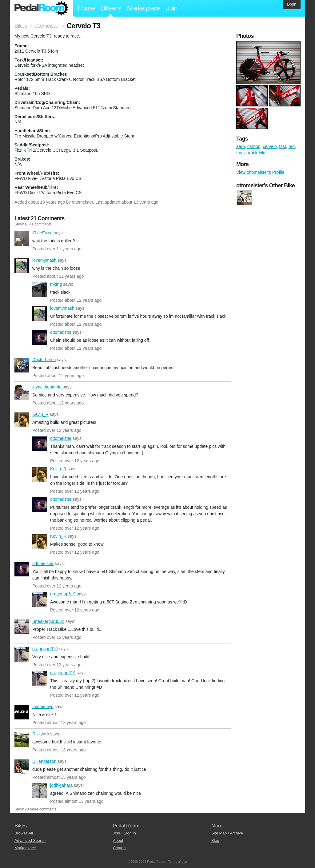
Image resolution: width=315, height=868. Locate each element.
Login (291, 4)
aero (241, 146)
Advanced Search (30, 840)
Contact (120, 848)
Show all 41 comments (33, 224)
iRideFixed (22, 238)
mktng (40, 290)
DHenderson (22, 767)
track (241, 153)
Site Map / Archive (227, 833)
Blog (215, 840)
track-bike (257, 153)
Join (172, 8)
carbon (254, 146)
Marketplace (144, 8)
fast (283, 146)
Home (86, 8)
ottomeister (82, 202)
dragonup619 (40, 599)
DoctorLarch (22, 365)
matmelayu (22, 712)
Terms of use (178, 862)
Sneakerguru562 (22, 627)
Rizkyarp (22, 739)
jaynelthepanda (22, 392)
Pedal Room (42, 8)
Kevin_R (22, 420)
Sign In (130, 833)
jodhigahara (40, 791)
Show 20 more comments (35, 809)
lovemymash (22, 266)
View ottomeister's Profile (260, 172)
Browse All (24, 833)
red (292, 146)
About (118, 840)
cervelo (270, 146)
